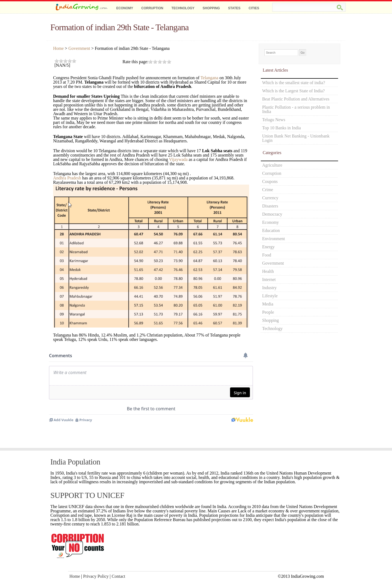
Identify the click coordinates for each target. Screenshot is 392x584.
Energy (268, 247)
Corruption (152, 8)
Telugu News (274, 120)
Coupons (270, 181)
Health (268, 271)
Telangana (209, 78)
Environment (274, 239)
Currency (270, 198)
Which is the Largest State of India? (293, 91)
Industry (269, 288)
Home (58, 48)
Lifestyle (270, 296)
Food (267, 255)
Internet (269, 279)
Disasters (270, 206)
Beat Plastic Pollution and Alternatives (296, 99)
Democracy (272, 214)
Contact (118, 576)
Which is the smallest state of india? (294, 83)
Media (268, 304)
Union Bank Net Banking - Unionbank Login (296, 138)
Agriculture (272, 165)
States (234, 8)
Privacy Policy (96, 576)
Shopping (211, 8)
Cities (254, 8)
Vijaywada (178, 159)
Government (79, 48)
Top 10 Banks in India (281, 128)
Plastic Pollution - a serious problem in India (296, 109)
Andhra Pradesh (67, 178)
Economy (125, 8)
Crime (268, 190)
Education (271, 230)
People (268, 312)
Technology (183, 8)
